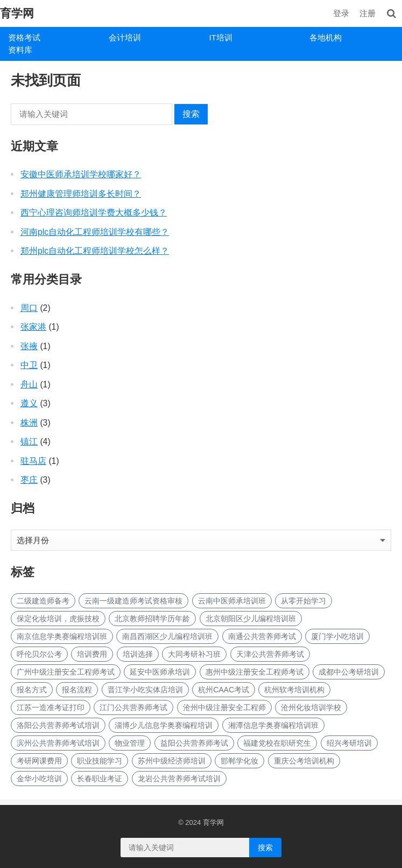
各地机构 (326, 37)
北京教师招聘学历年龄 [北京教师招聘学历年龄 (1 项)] (152, 619)
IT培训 (221, 37)
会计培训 (125, 37)
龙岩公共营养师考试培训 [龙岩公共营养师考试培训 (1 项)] (179, 779)
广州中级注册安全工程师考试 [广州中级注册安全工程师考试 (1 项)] (66, 672)
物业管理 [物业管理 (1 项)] (130, 743)
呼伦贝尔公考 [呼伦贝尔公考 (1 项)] (39, 654)
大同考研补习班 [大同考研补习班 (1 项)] (194, 654)
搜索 (191, 114)
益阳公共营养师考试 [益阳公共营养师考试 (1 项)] (194, 743)
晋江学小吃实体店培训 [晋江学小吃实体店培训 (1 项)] (145, 690)
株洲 (29, 423)
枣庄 (29, 480)
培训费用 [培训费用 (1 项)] (92, 654)
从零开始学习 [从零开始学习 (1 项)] (304, 601)
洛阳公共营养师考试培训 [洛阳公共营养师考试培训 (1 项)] (58, 725)
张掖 (29, 346)
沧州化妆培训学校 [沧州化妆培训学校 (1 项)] (311, 707)
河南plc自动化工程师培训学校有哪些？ (95, 232)
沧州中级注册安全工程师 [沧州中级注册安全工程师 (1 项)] (224, 707)
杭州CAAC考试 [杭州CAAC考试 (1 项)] (224, 690)
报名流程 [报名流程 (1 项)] (77, 690)
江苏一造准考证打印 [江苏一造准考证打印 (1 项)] (51, 707)
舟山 (29, 384)
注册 (368, 13)
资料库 (20, 50)
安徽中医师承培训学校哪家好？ (81, 174)
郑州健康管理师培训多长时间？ (81, 194)
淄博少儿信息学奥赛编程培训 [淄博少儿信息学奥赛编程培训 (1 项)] (164, 725)
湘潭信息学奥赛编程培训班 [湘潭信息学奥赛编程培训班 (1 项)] (273, 725)
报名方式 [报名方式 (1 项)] (32, 690)
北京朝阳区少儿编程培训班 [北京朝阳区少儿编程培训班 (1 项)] (251, 619)
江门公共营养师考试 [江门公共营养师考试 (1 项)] (133, 707)
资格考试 (24, 37)
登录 (341, 13)
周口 (29, 308)
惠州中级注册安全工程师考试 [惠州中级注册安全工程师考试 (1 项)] (255, 672)
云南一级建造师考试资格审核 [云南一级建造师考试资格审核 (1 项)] (133, 601)
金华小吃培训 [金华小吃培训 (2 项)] (39, 779)
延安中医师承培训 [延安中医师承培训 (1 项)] (160, 672)
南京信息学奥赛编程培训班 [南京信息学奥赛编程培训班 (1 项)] (62, 636)
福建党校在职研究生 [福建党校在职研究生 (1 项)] (277, 743)
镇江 (29, 442)
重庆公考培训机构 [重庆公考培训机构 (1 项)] (304, 761)
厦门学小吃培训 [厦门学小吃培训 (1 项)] (337, 636)
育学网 (17, 13)
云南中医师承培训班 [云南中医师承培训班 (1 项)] (232, 601)
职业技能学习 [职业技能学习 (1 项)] (100, 761)
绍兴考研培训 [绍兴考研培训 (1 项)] (349, 743)
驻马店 (33, 461)
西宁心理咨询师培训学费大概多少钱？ (94, 213)
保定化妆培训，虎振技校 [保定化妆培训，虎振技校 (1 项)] (58, 619)
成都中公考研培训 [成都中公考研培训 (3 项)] (349, 672)
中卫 (29, 365)
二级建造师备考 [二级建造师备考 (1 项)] (43, 601)
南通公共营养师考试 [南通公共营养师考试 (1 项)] (262, 636)
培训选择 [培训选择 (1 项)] (138, 654)
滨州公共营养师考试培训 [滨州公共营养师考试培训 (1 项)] (58, 743)
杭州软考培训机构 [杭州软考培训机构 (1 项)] (294, 690)
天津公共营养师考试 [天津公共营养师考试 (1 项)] (270, 654)
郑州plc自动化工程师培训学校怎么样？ (95, 251)
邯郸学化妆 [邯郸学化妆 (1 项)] (239, 761)
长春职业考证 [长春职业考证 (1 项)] (100, 779)
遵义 (29, 403)
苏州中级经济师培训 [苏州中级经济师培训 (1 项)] (172, 761)
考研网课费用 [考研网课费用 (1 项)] (39, 761)
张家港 (33, 327)
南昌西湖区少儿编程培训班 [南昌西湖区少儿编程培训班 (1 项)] (167, 636)
